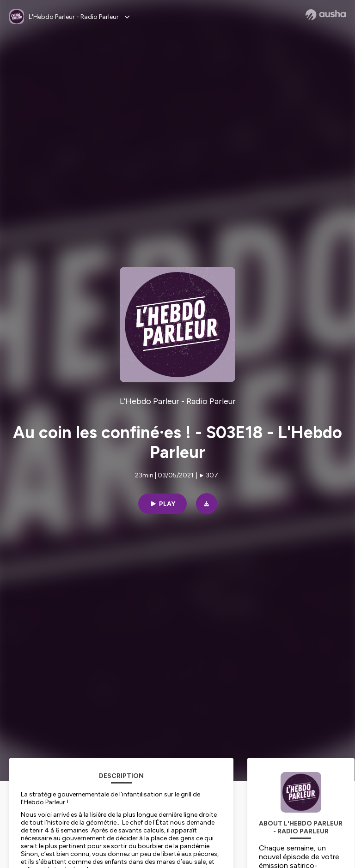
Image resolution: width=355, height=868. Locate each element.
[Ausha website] (326, 15)
